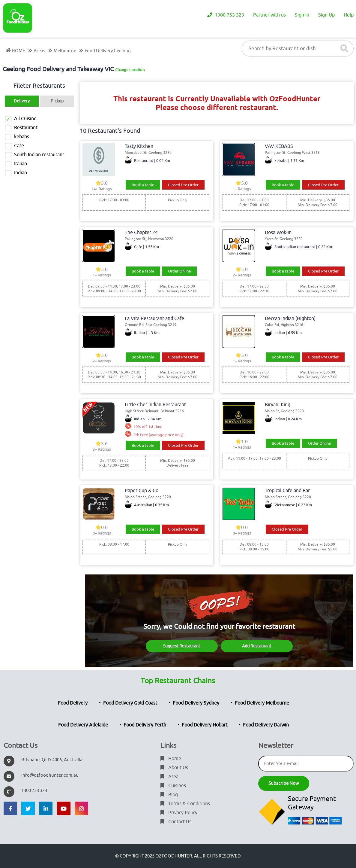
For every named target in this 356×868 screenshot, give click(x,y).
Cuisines (173, 786)
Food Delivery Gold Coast (130, 703)
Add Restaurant (257, 646)
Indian (21, 173)
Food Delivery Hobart (205, 725)
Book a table (143, 185)
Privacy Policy (179, 813)
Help (349, 15)
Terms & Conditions (185, 804)
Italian (21, 164)
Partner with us (269, 15)
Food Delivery (73, 703)
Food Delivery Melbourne (262, 703)
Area (169, 777)
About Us (174, 768)
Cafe (19, 146)
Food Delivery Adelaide (83, 725)
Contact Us (176, 822)
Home (171, 759)
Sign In (302, 15)
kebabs (22, 137)
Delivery (22, 101)
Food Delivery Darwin (266, 725)
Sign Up (326, 15)
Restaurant (26, 128)
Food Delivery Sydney (196, 703)
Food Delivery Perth (145, 725)
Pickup (57, 101)
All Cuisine (25, 119)
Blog (169, 795)
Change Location (130, 70)
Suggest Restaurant (182, 646)
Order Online (179, 271)
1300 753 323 (226, 15)
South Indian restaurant (39, 155)
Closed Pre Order (183, 185)
